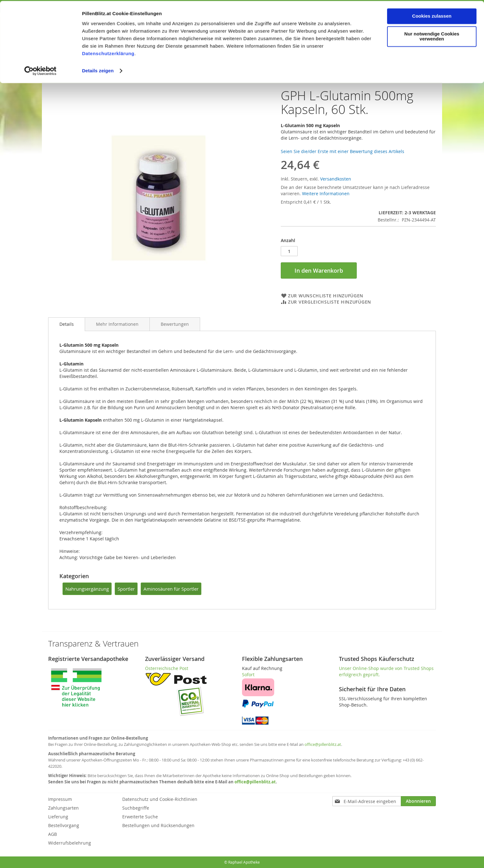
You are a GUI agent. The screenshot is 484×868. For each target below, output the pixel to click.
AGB (53, 834)
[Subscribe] (418, 801)
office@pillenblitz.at (323, 744)
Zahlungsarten (63, 808)
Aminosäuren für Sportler (171, 589)
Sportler (126, 589)
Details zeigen (98, 70)
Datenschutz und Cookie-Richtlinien (160, 799)
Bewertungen (175, 324)
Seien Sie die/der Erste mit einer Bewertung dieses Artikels (343, 151)
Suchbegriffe (136, 808)
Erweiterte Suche (140, 817)
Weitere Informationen (326, 193)
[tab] (67, 324)
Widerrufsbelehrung (70, 843)
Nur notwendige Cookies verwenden (432, 36)
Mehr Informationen (117, 324)
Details (67, 324)
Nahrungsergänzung (87, 589)
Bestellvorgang (64, 825)
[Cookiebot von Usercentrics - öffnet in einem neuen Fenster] (40, 70)
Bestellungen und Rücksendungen (158, 825)
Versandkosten (336, 179)
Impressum (60, 799)
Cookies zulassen (432, 15)
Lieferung (58, 817)
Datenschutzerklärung (108, 53)
